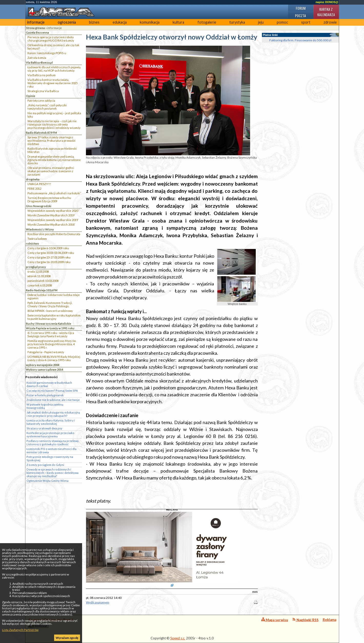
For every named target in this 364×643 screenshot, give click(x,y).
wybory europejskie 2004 (43, 365)
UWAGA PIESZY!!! (39, 184)
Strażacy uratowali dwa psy (44, 428)
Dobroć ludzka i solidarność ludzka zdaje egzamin (54, 296)
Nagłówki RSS (305, 620)
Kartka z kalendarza (326, 12)
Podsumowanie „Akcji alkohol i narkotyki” (54, 193)
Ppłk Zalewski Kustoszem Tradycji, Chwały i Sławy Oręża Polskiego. (50, 304)
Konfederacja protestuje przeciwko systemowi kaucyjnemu (50, 435)
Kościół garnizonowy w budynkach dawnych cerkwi (49, 384)
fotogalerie (207, 22)
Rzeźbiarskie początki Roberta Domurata (54, 234)
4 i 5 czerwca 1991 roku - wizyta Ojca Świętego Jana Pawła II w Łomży (51, 334)
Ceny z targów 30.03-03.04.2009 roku (51, 253)
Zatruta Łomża (37, 58)
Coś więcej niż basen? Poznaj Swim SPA (52, 391)
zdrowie (330, 22)
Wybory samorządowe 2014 (45, 370)
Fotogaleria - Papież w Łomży (46, 352)
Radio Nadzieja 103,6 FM (42, 290)
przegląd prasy (36, 267)
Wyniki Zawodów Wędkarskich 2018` (51, 224)
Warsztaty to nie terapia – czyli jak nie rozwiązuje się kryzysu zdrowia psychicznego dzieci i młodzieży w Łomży (54, 124)
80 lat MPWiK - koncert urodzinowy (50, 311)
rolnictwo (32, 243)
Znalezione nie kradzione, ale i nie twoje (53, 400)
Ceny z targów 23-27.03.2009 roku (49, 257)
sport (306, 22)
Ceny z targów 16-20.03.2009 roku (49, 262)
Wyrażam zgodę (67, 638)
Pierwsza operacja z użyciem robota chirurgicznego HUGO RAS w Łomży (51, 39)
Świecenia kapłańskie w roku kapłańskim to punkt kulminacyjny (54, 317)
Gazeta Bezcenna (37, 32)
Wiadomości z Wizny (40, 229)
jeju (261, 22)
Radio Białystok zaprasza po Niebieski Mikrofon (52, 150)
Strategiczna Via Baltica (43, 91)
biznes (94, 22)
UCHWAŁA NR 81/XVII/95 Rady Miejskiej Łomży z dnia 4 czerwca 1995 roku (54, 358)
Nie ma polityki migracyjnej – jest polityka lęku (54, 115)
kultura (178, 22)
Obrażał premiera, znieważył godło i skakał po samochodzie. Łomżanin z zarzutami (51, 171)
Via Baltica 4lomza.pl (39, 63)
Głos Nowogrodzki (39, 206)
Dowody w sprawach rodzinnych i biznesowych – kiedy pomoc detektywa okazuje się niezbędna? (52, 473)
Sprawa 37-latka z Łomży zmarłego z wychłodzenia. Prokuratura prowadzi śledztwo (51, 141)
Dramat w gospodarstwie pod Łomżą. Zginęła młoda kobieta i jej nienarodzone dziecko (54, 160)
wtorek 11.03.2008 (39, 276)
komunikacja (150, 22)
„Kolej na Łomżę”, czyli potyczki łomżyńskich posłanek (47, 107)
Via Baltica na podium (42, 75)
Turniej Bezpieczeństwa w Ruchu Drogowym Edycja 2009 (49, 199)
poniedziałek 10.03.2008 (43, 281)
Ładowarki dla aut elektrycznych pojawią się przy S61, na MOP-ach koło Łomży (54, 69)
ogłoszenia (67, 22)
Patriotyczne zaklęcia (41, 100)
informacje (36, 22)
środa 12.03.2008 (38, 271)
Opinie (31, 96)
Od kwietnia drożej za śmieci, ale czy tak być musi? (53, 47)
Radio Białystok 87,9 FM (41, 133)
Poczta (301, 16)
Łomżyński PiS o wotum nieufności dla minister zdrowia (51, 450)
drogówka (33, 179)
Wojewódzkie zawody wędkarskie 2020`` (53, 211)
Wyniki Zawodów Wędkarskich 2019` (51, 215)
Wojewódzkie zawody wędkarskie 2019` (53, 220)
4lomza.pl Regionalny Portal (51, 623)
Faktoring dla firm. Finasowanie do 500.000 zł (300, 40)
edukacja (120, 22)
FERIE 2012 (34, 189)
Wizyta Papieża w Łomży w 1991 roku (50, 328)
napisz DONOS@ (327, 2)
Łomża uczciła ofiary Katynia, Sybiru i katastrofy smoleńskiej (51, 422)
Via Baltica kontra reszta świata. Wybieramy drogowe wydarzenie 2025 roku (52, 83)
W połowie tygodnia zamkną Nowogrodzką (45, 406)
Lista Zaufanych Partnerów (20, 630)
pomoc (282, 22)
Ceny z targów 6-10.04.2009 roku (48, 248)
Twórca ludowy (37, 239)
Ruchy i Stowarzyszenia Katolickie (48, 324)
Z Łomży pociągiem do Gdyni (45, 465)
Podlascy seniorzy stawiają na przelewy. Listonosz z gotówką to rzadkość (53, 443)
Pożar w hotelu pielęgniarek (45, 395)
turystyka (237, 22)
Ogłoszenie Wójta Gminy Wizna (47, 481)
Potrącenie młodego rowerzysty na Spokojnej (50, 458)
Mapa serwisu (275, 620)
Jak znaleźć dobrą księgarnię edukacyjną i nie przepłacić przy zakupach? (53, 414)
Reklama (329, 620)
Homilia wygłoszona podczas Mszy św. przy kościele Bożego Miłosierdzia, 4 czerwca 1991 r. (52, 344)
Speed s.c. (178, 638)
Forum (301, 8)
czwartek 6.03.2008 (40, 285)
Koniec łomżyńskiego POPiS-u (47, 53)
